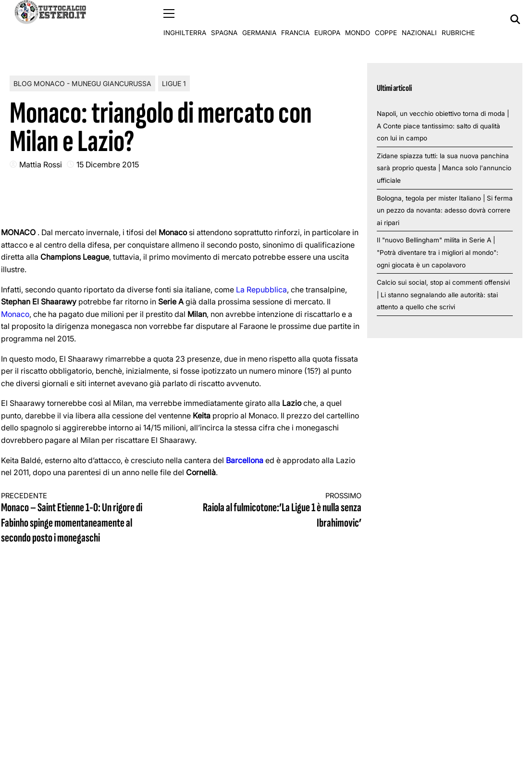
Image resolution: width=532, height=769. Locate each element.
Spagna (224, 19)
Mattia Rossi (41, 164)
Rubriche (458, 19)
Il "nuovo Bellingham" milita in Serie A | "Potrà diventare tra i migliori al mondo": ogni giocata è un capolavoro (438, 252)
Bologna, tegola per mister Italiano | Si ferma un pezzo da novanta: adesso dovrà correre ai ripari (445, 210)
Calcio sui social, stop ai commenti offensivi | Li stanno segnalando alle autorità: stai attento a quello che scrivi (443, 295)
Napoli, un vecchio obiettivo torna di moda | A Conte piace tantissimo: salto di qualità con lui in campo (443, 125)
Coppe (386, 19)
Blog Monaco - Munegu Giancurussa (82, 83)
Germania (259, 19)
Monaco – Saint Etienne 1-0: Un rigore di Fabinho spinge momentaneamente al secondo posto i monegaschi (82, 518)
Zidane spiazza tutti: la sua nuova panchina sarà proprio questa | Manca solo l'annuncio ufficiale (444, 168)
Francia (295, 19)
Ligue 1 (174, 83)
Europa (327, 19)
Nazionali (419, 19)
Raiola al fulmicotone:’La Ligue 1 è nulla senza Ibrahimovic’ (280, 511)
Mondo (358, 19)
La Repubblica (261, 289)
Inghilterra (185, 19)
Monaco (15, 314)
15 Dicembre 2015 (108, 164)
